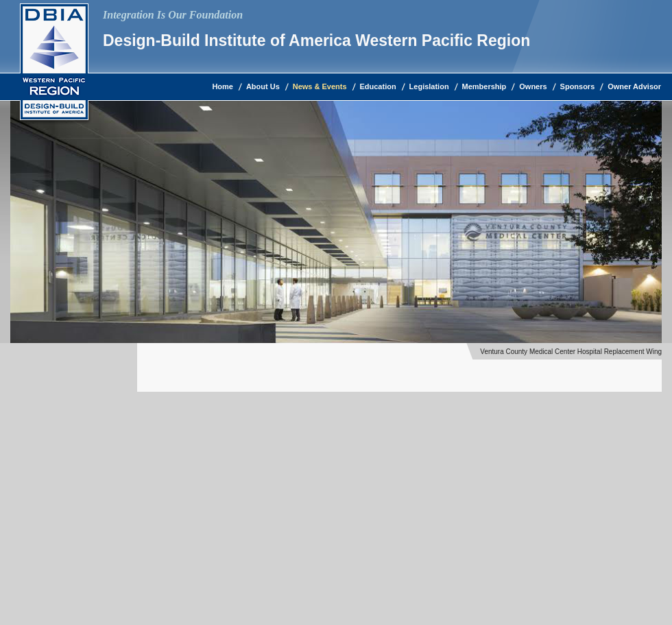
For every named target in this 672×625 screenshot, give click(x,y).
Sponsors (578, 86)
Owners (533, 86)
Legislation (429, 86)
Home (223, 86)
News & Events (320, 86)
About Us (263, 86)
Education (378, 86)
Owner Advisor (634, 86)
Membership (484, 86)
